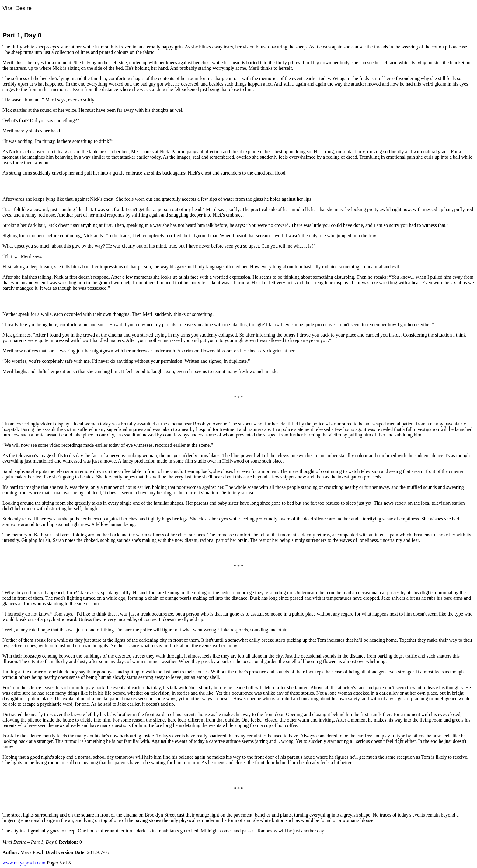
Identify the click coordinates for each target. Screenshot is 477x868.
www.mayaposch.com (24, 863)
